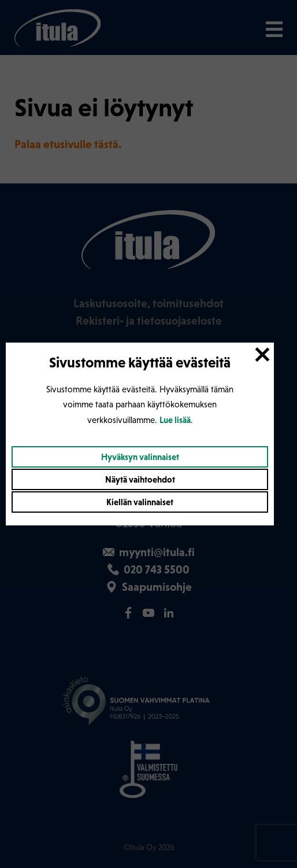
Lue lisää (175, 420)
